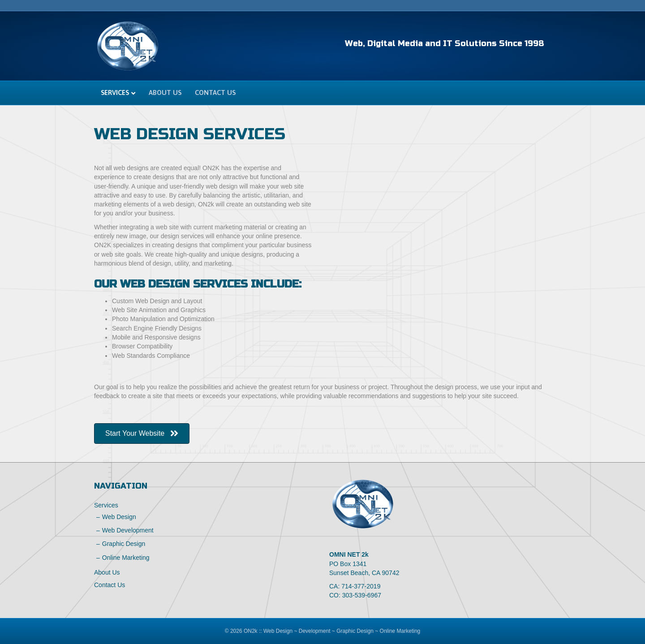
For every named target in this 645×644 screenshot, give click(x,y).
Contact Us (215, 92)
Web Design (119, 517)
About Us (165, 92)
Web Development (128, 530)
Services (115, 92)
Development (315, 631)
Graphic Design (124, 544)
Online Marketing (126, 558)
